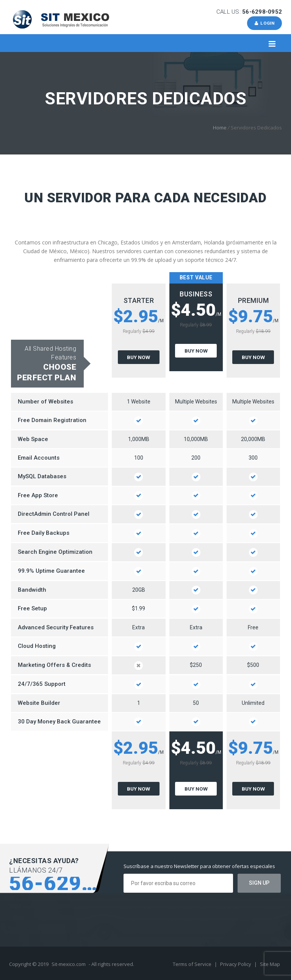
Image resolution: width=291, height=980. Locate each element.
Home (220, 128)
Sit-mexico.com (69, 964)
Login (264, 23)
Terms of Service (193, 964)
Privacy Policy (236, 964)
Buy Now (139, 357)
